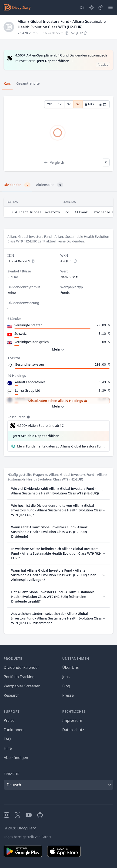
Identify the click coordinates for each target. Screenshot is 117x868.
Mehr (58, 350)
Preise (9, 720)
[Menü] (110, 7)
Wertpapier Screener (22, 686)
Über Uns (71, 667)
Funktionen (14, 730)
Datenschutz (73, 730)
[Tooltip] (28, 417)
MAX (89, 104)
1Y (60, 104)
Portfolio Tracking (19, 677)
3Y (69, 104)
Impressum (72, 720)
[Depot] (101, 7)
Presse (68, 695)
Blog (66, 686)
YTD (50, 104)
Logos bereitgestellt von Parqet (28, 837)
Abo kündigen (16, 758)
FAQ (7, 739)
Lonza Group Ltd (28, 390)
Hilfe (8, 748)
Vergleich (54, 162)
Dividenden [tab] (17, 185)
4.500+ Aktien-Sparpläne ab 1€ (40, 426)
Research (12, 695)
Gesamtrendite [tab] (28, 83)
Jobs (66, 677)
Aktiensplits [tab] (50, 185)
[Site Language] (82, 7)
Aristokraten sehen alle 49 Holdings (58, 401)
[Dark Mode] (91, 7)
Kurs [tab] (7, 83)
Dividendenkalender (21, 667)
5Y (78, 104)
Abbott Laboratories (30, 382)
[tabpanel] (58, 134)
